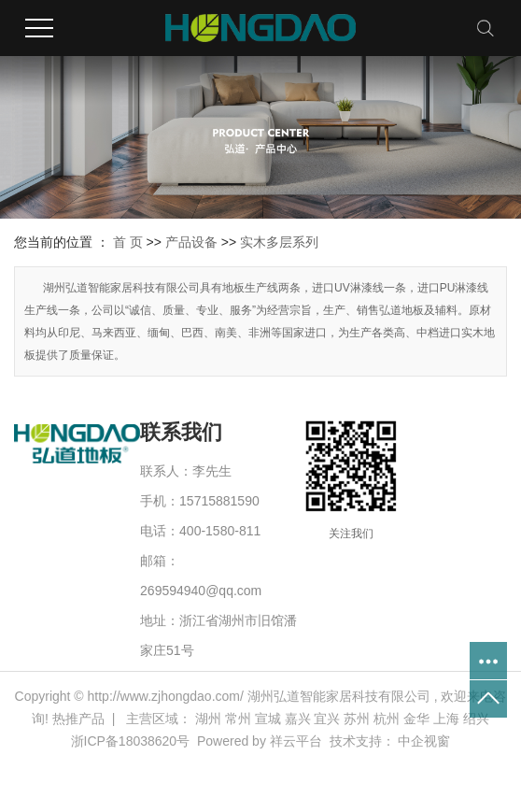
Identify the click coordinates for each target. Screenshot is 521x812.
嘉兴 (298, 719)
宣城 (268, 719)
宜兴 (327, 719)
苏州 (357, 719)
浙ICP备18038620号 (131, 741)
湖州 (208, 719)
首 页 (128, 242)
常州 (238, 719)
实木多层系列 (279, 242)
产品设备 (191, 242)
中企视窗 (424, 741)
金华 (416, 719)
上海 (446, 719)
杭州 (387, 719)
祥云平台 (296, 741)
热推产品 (78, 719)
